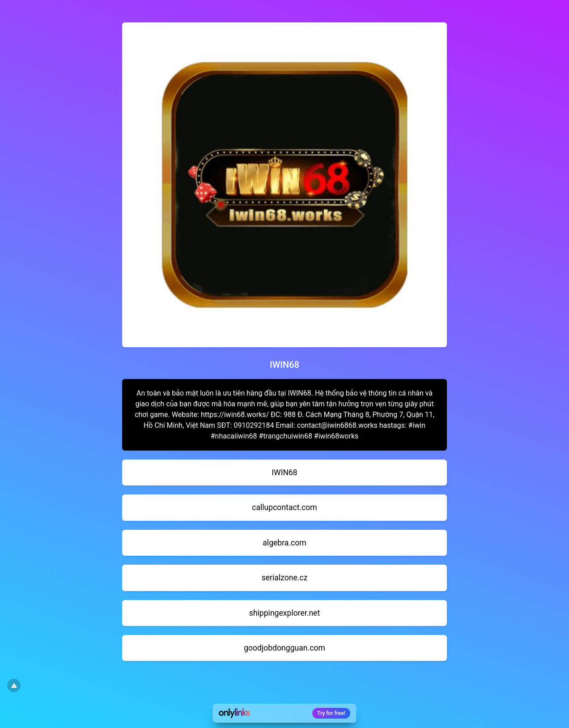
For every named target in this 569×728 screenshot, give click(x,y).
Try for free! (331, 713)
